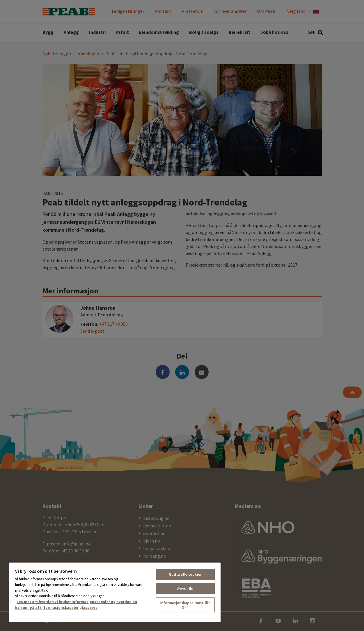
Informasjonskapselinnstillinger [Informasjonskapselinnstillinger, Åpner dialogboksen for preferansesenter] (185, 605)
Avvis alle (185, 589)
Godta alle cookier (185, 574)
